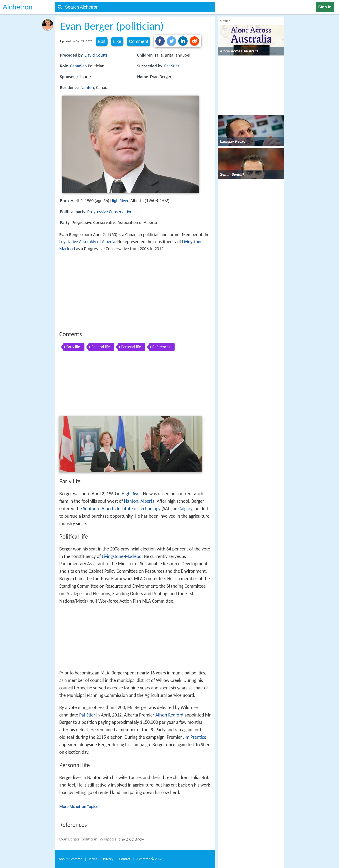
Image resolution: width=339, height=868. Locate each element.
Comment (139, 41)
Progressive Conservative (110, 212)
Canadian (78, 66)
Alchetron (18, 7)
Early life (73, 347)
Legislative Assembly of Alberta (87, 242)
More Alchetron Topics (78, 806)
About (71, 859)
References (161, 347)
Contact (125, 859)
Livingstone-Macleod (122, 556)
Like (117, 41)
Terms (93, 859)
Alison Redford (169, 715)
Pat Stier (172, 66)
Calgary (185, 509)
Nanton (87, 87)
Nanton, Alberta (139, 501)
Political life (101, 347)
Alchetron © (149, 859)
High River (119, 201)
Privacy (108, 859)
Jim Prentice (195, 737)
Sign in (325, 7)
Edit (102, 41)
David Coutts (96, 55)
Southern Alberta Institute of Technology (122, 509)
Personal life (131, 347)
